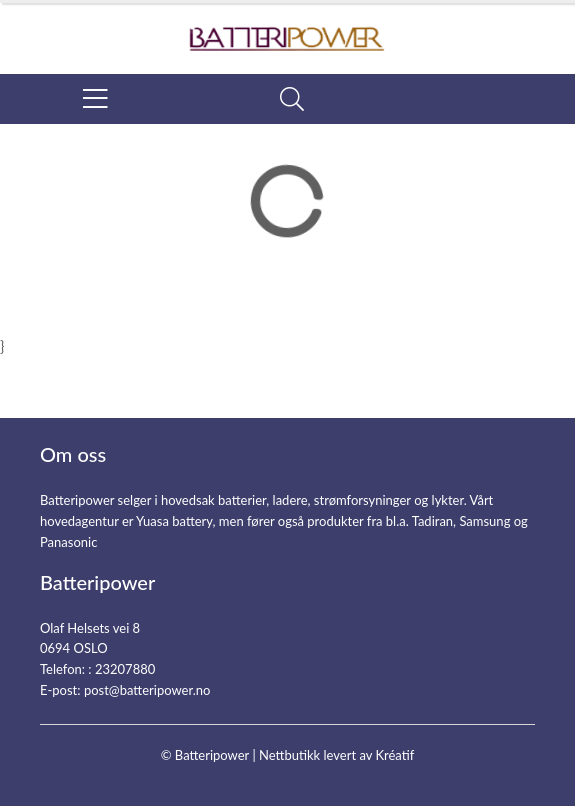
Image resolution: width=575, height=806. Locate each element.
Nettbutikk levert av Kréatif (336, 755)
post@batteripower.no (147, 690)
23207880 (125, 669)
